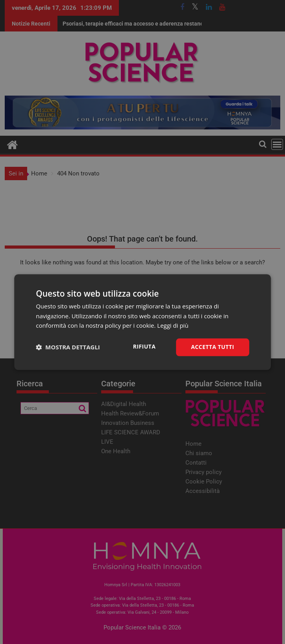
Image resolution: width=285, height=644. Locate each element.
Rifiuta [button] (144, 346)
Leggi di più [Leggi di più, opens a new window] (173, 326)
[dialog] (142, 322)
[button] (68, 347)
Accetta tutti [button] (213, 347)
